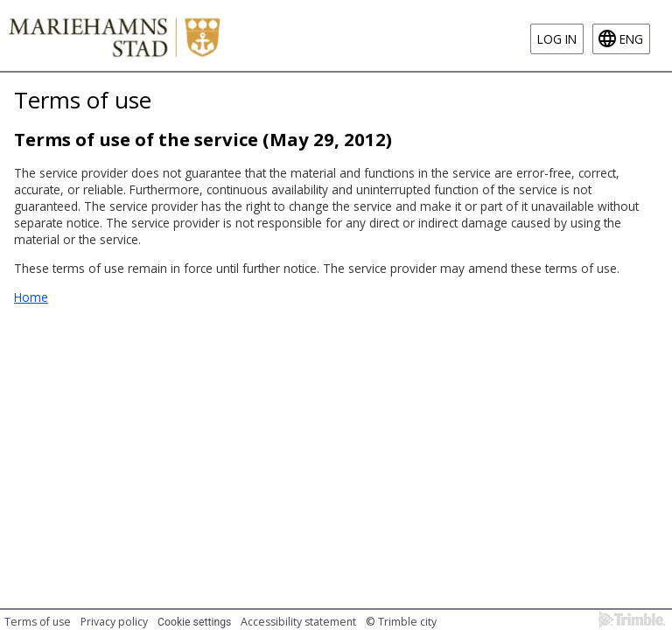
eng (631, 39)
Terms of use (38, 622)
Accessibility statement (298, 622)
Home (31, 297)
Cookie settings (194, 622)
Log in (557, 39)
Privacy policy (114, 622)
